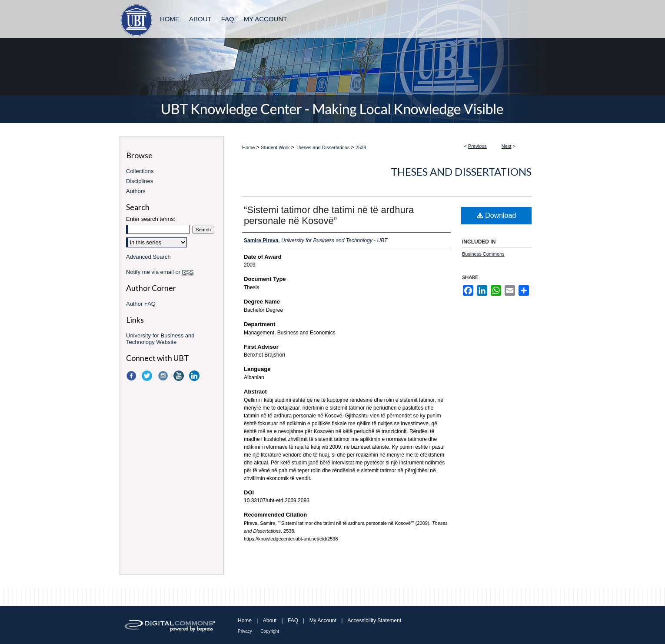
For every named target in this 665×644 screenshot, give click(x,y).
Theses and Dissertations (323, 147)
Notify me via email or (160, 272)
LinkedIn (195, 376)
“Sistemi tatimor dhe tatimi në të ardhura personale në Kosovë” (329, 215)
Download (497, 215)
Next (507, 146)
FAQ (293, 621)
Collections (140, 171)
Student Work (275, 147)
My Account (323, 621)
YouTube (180, 376)
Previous (477, 146)
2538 (361, 147)
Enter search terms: (151, 219)
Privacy (245, 631)
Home (248, 147)
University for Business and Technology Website (160, 339)
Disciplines (140, 181)
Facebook (132, 376)
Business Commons (483, 254)
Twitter (148, 376)
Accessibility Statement (374, 621)
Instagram (164, 376)
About (270, 621)
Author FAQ (141, 304)
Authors (136, 191)
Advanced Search (148, 257)
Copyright (270, 631)
